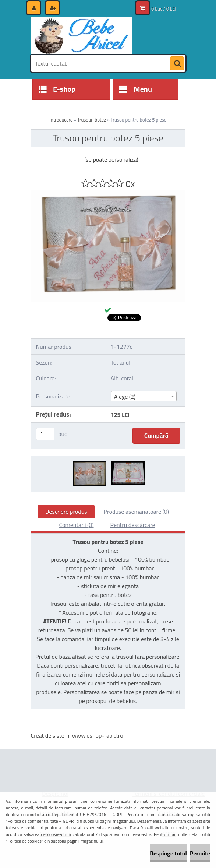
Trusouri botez (92, 120)
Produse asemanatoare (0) (136, 512)
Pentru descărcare (133, 525)
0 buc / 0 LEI (164, 9)
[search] (177, 64)
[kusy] (45, 434)
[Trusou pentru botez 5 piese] (108, 193)
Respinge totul (168, 853)
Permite (200, 853)
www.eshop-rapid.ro (98, 735)
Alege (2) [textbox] (125, 397)
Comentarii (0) (76, 525)
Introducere (61, 120)
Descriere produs (66, 512)
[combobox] (144, 396)
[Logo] (82, 36)
